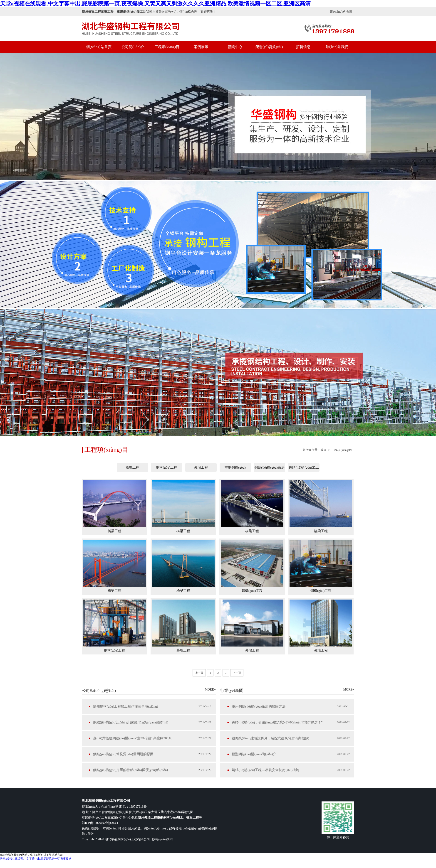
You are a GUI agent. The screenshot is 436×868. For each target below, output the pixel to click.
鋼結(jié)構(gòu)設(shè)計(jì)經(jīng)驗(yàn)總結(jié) (131, 722)
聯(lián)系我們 (337, 47)
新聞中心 (235, 47)
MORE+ (210, 690)
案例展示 (201, 47)
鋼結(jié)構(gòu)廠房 (269, 467)
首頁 (323, 450)
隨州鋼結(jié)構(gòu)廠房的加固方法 (259, 706)
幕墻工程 (201, 467)
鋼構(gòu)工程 (167, 467)
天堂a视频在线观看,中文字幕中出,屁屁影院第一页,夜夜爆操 (36, 859)
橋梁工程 (132, 467)
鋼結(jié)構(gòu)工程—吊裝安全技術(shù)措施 (265, 770)
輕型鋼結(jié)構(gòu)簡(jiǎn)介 (254, 754)
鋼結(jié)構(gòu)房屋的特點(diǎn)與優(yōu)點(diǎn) (130, 770)
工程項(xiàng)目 (167, 47)
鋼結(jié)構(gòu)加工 (304, 467)
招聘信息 (303, 47)
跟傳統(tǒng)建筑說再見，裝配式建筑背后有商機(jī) (270, 738)
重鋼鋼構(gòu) (235, 467)
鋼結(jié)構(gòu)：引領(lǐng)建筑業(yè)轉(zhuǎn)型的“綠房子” (277, 722)
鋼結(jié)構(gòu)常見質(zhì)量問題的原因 (123, 754)
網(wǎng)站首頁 (99, 47)
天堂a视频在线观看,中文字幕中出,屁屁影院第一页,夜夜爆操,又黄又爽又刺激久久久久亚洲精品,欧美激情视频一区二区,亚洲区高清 (155, 4)
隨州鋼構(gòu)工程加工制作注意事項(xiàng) (126, 706)
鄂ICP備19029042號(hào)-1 (100, 823)
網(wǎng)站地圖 (341, 12)
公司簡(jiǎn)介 (133, 47)
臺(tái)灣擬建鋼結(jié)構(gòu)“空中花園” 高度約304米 (133, 738)
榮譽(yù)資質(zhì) (269, 47)
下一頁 (237, 673)
